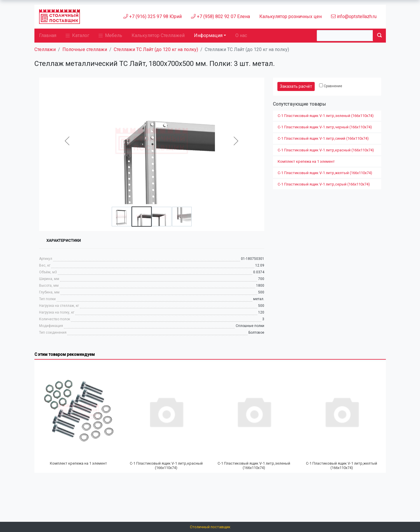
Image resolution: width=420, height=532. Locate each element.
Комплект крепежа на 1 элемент (306, 161)
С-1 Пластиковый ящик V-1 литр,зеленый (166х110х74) (326, 116)
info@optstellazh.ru (354, 16)
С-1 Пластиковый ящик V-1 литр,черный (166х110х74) (325, 127)
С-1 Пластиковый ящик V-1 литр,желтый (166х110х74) (325, 173)
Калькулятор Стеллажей (158, 35)
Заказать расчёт (296, 86)
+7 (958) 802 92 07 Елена (220, 16)
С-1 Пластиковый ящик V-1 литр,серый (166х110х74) (324, 184)
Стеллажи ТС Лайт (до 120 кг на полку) (156, 49)
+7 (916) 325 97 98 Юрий (153, 16)
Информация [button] (208, 35)
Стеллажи (45, 49)
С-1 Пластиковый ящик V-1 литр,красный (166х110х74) (326, 150)
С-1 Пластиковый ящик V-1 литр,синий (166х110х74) (323, 138)
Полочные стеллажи (85, 49)
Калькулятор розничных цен (290, 16)
